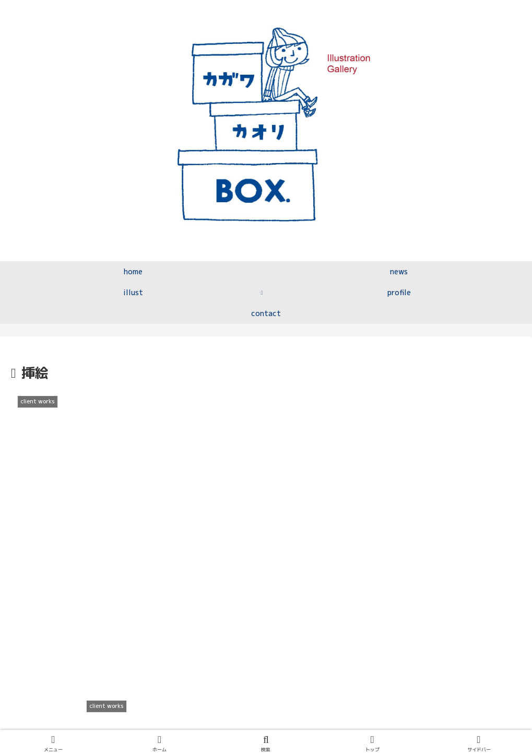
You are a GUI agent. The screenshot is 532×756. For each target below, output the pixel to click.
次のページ (266, 614)
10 (309, 655)
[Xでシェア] (72, 568)
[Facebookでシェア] (202, 568)
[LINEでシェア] (330, 568)
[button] (459, 568)
